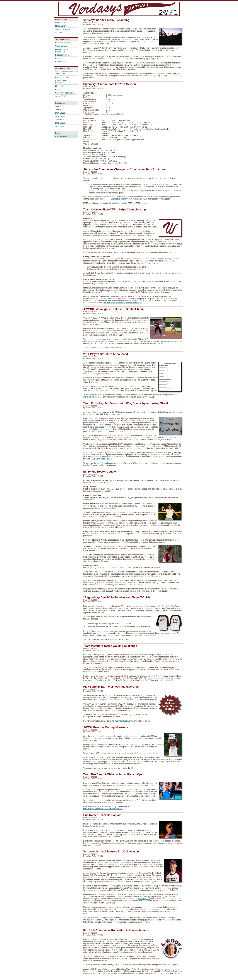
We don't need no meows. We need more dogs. (123, 303)
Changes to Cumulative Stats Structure (117, 199)
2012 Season (61, 123)
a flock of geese (107, 463)
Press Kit (59, 90)
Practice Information (63, 55)
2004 (142, 246)
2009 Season (61, 110)
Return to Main (61, 136)
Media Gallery (61, 26)
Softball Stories (144, 899)
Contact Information (63, 77)
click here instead (90, 397)
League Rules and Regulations (63, 50)
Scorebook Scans (62, 29)
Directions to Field (63, 43)
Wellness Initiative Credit (125, 721)
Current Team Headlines (61, 82)
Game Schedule (62, 46)
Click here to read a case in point (97, 427)
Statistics (59, 33)
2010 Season (61, 113)
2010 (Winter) (61, 116)
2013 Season (61, 126)
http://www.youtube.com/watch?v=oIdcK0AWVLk (103, 809)
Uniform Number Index (64, 93)
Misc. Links (60, 86)
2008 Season (61, 106)
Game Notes (60, 23)
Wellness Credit (62, 62)
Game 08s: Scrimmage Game (99, 459)
